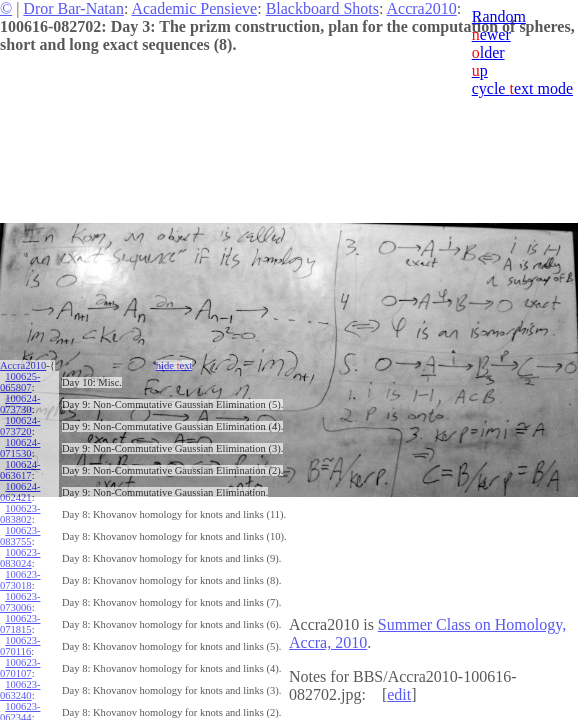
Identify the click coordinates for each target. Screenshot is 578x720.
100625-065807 (20, 382)
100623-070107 (20, 668)
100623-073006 (20, 602)
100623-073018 (20, 580)
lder (488, 52)
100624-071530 (20, 448)
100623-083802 (20, 514)
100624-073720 (20, 426)
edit (399, 694)
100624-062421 (20, 492)
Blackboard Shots (322, 8)
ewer (491, 34)
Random (499, 16)
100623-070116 (20, 646)
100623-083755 (20, 536)
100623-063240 (20, 690)
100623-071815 (20, 624)
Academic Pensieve (194, 8)
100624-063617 (20, 470)
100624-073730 (20, 404)
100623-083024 (20, 558)
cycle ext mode (522, 88)
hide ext (174, 365)
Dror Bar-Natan (73, 8)
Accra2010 (422, 8)
